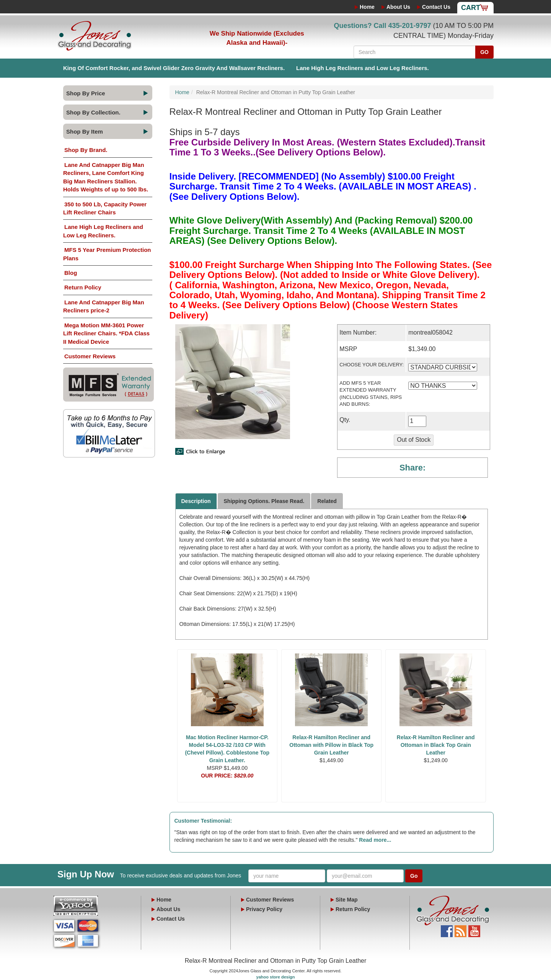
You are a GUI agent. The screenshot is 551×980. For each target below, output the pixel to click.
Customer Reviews (90, 356)
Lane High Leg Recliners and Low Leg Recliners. (363, 68)
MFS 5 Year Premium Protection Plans (107, 254)
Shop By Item (85, 131)
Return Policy (83, 287)
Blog (71, 273)
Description (196, 501)
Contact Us (436, 7)
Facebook (447, 929)
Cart (471, 8)
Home (367, 7)
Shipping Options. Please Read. (264, 501)
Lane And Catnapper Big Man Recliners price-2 (104, 306)
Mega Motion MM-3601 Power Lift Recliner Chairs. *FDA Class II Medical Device (106, 333)
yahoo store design (276, 977)
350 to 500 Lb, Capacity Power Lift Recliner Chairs (105, 208)
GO (484, 52)
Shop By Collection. (93, 112)
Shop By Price (86, 93)
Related (327, 501)
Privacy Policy (264, 909)
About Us (398, 7)
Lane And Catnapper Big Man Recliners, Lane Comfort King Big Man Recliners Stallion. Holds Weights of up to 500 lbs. (106, 177)
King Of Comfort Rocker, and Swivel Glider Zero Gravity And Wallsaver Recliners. (174, 68)
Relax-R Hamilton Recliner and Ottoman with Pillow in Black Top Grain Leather (331, 745)
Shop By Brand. (86, 150)
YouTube (474, 929)
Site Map (347, 900)
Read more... (375, 840)
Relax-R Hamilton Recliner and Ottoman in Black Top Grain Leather (436, 745)
